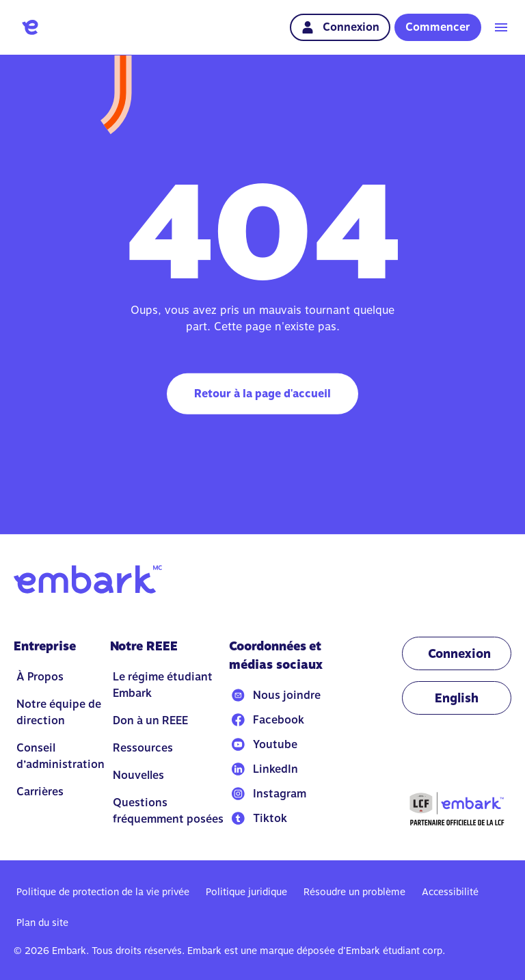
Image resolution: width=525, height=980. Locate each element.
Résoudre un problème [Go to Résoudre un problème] (354, 892)
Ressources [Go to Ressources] (143, 748)
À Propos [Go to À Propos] (40, 677)
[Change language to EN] (457, 698)
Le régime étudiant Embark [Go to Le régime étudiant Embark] (163, 685)
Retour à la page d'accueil (262, 394)
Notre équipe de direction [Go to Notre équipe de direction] (59, 712)
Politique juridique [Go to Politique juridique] (246, 892)
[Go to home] (30, 27)
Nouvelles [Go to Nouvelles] (138, 775)
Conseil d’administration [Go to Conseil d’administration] (60, 756)
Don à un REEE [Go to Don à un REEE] (150, 720)
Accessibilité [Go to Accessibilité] (450, 892)
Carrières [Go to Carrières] (40, 792)
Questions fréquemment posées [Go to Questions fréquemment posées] (168, 811)
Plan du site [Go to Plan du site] (42, 923)
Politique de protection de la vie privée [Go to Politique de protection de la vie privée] (103, 892)
